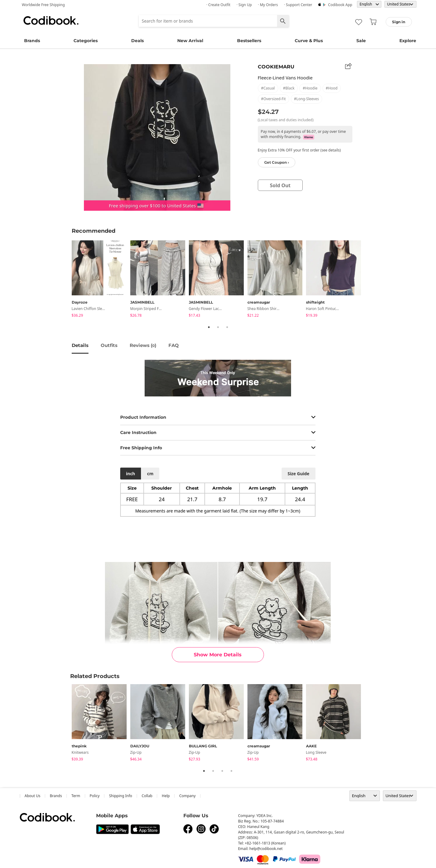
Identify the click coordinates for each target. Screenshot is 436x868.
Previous (67, 280)
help (166, 796)
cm (150, 474)
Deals (137, 41)
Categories (86, 41)
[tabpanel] (101, 280)
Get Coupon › (277, 162)
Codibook (51, 20)
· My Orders (268, 5)
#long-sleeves (307, 99)
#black (289, 88)
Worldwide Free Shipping (43, 5)
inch (131, 474)
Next (369, 280)
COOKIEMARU (276, 67)
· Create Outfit (218, 5)
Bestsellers (249, 41)
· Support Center (298, 5)
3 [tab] (227, 327)
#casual (268, 88)
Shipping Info (121, 796)
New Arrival (190, 41)
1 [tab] (209, 327)
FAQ (174, 345)
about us (33, 796)
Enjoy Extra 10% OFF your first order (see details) (299, 150)
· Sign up (244, 5)
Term (76, 796)
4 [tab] (232, 771)
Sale (361, 41)
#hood (332, 88)
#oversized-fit (274, 99)
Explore (408, 41)
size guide (298, 474)
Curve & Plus (309, 41)
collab (147, 796)
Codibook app (340, 5)
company (187, 796)
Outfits (109, 345)
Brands (32, 41)
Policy (95, 796)
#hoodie (310, 88)
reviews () (143, 345)
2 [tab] (218, 327)
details (80, 345)
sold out (280, 185)
